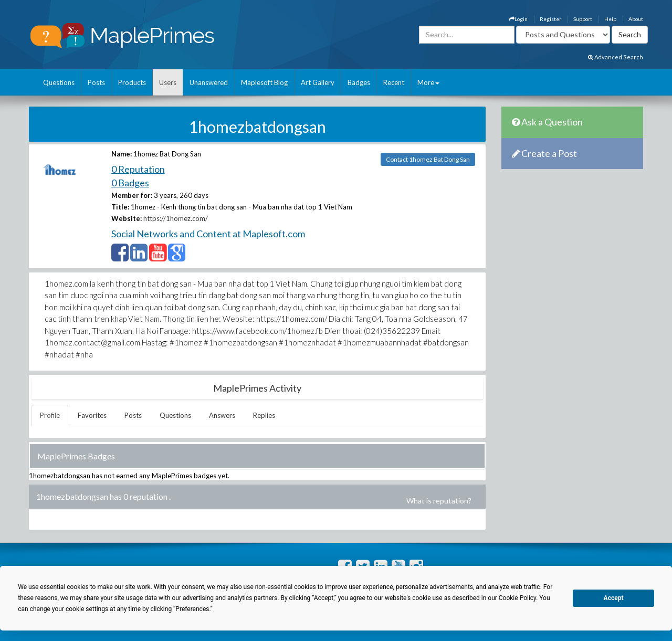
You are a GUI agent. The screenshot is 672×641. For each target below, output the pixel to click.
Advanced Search (616, 57)
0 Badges (130, 183)
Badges (359, 82)
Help (610, 19)
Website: (127, 218)
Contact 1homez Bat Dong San (428, 159)
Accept (614, 598)
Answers (222, 415)
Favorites (92, 415)
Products (132, 82)
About (636, 19)
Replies (264, 415)
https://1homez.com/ (176, 218)
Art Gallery (318, 82)
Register (550, 19)
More (428, 82)
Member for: (132, 195)
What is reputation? (439, 501)
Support (583, 19)
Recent (394, 82)
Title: (120, 207)
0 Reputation (138, 169)
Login (518, 19)
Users (168, 82)
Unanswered (209, 82)
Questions (59, 82)
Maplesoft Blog (264, 82)
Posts (96, 82)
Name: (122, 154)
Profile (50, 415)
